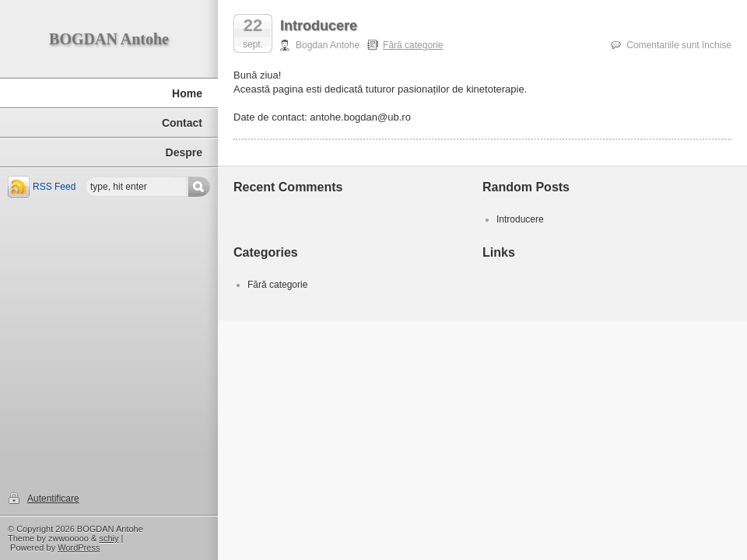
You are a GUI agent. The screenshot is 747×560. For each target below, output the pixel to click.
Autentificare (53, 499)
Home (187, 93)
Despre (184, 152)
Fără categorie (413, 45)
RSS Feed (54, 187)
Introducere (319, 26)
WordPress (79, 548)
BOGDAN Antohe (109, 39)
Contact (182, 123)
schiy (109, 538)
